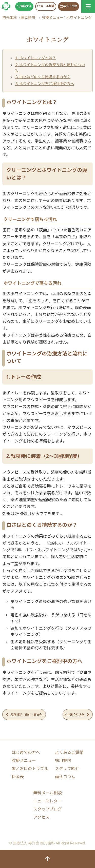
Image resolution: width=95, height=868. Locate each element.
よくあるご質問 (69, 752)
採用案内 (63, 761)
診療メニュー (52, 18)
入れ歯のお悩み (78, 715)
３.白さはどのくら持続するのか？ (43, 77)
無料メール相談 (47, 793)
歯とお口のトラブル (30, 769)
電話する (24, 6)
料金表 (18, 777)
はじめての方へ (26, 752)
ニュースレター (47, 801)
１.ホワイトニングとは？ (35, 58)
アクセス (41, 817)
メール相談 (46, 6)
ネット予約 (69, 6)
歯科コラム (65, 777)
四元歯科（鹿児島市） (21, 18)
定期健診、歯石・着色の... (24, 715)
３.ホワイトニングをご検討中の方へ (44, 84)
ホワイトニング (79, 18)
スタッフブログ (47, 809)
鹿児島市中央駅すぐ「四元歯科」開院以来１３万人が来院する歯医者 (6, 6)
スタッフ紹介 (67, 769)
